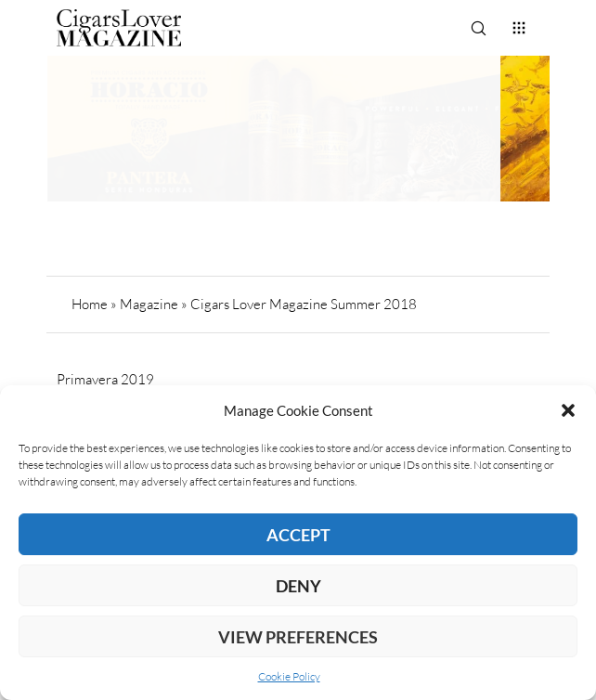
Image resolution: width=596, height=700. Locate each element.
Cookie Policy (289, 676)
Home (90, 304)
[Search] (478, 28)
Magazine (149, 304)
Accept (298, 535)
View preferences (298, 637)
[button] (568, 410)
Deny (298, 586)
